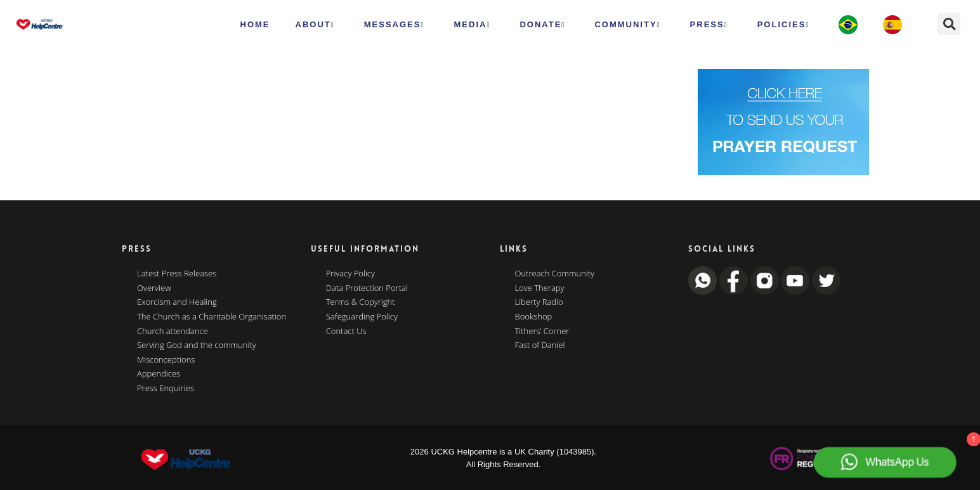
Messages (395, 25)
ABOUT (315, 25)
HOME (255, 24)
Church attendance (173, 332)
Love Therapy (540, 288)
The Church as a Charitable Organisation (212, 317)
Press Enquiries (166, 389)
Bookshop (534, 317)
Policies (784, 25)
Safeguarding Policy (362, 317)
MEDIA (473, 25)
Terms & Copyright (361, 302)
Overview (154, 288)
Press (709, 25)
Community (627, 25)
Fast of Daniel (540, 345)
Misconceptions (166, 360)
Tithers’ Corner (542, 332)
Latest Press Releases (177, 274)
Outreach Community (555, 274)
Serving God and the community (197, 345)
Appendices (159, 374)
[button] (949, 24)
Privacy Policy (350, 274)
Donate (542, 25)
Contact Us (346, 332)
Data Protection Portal (367, 288)
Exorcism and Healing (177, 302)
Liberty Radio (539, 302)
